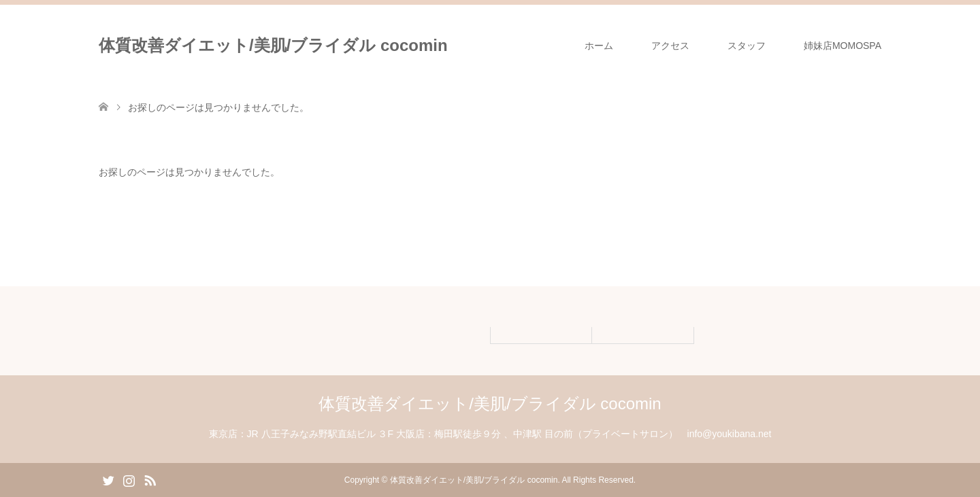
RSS (150, 479)
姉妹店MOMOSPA (843, 46)
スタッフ (747, 46)
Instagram (129, 479)
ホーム (599, 46)
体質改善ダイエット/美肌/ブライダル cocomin (273, 45)
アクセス (670, 46)
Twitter (108, 479)
